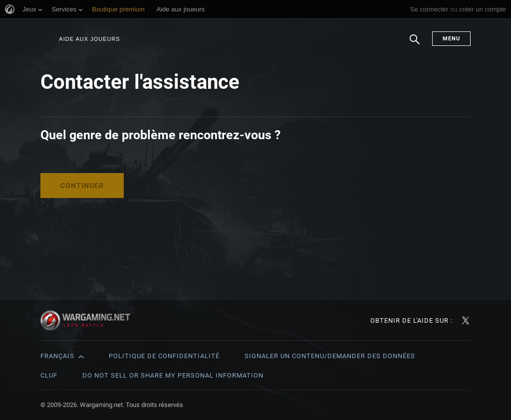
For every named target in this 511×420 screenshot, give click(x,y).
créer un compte (483, 9)
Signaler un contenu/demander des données (330, 356)
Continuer (82, 186)
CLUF (49, 375)
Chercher (415, 44)
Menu (451, 39)
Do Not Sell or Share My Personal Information (173, 375)
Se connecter (429, 9)
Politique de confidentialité (164, 356)
